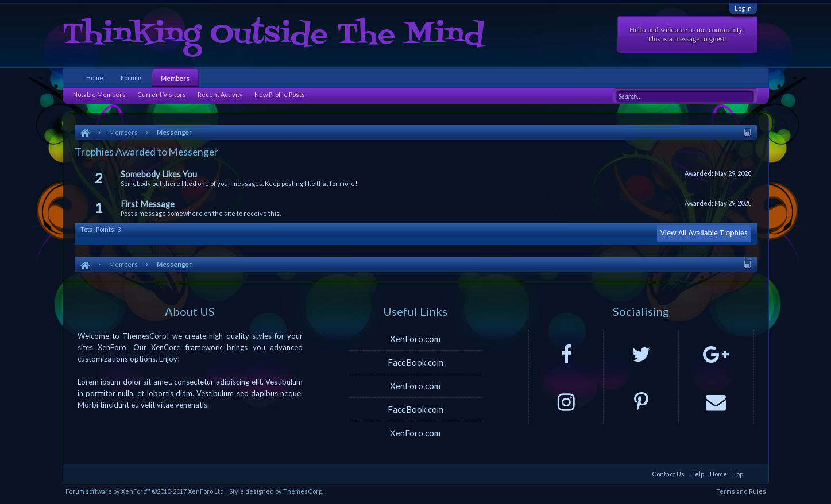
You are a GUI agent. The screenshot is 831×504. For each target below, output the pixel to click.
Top (738, 474)
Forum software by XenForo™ (145, 491)
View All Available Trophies (704, 233)
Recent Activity (220, 94)
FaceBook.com (415, 362)
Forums (132, 78)
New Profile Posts (280, 94)
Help (697, 474)
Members (175, 78)
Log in (743, 8)
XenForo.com (415, 339)
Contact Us (668, 474)
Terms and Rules (741, 491)
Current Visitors (162, 94)
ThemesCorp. (303, 491)
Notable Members (99, 94)
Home (95, 78)
